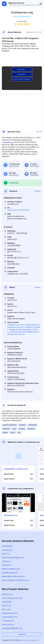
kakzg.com (7, 565)
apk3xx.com (7, 594)
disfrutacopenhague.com (13, 557)
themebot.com (11, 515)
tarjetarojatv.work (10, 613)
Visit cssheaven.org (22, 16)
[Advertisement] (22, 59)
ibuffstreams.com (10, 617)
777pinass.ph (8, 621)
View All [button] (39, 132)
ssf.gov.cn (6, 561)
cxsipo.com (7, 550)
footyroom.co (8, 624)
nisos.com (6, 606)
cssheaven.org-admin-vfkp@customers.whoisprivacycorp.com (24, 329)
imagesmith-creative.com (16, 469)
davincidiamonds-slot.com (13, 576)
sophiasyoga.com (10, 573)
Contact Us (22, 634)
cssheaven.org (8, 142)
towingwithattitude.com (12, 628)
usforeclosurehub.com (12, 598)
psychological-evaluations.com (16, 580)
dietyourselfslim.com (11, 569)
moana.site (7, 602)
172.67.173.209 (24, 210)
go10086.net (7, 546)
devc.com (6, 609)
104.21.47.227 (12, 210)
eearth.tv (6, 554)
